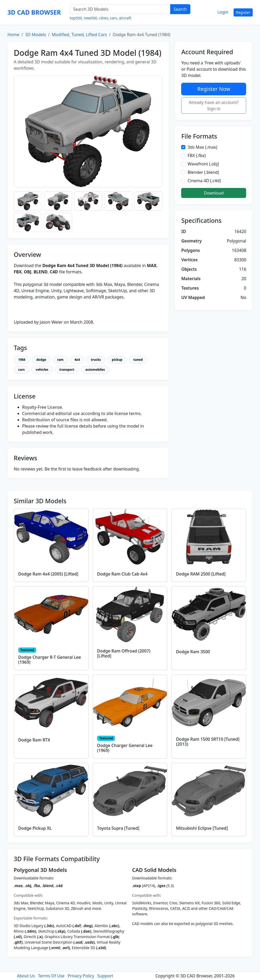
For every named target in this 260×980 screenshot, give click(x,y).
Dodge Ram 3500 (193, 652)
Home (14, 35)
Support (105, 976)
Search (180, 9)
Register (243, 12)
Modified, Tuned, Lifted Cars (79, 35)
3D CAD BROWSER (34, 12)
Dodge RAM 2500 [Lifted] (201, 574)
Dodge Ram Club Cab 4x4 (122, 574)
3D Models (36, 35)
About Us (26, 976)
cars (114, 18)
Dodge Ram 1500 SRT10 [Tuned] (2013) (208, 742)
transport (67, 370)
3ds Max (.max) (202, 147)
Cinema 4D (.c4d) (204, 181)
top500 (76, 18)
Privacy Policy (81, 976)
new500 (90, 18)
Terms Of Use (51, 976)
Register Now (214, 89)
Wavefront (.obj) (203, 164)
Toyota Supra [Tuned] (118, 828)
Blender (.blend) (203, 172)
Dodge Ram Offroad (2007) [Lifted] (124, 653)
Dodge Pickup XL (35, 828)
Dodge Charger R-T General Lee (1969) (50, 660)
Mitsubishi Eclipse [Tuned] (202, 828)
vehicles (42, 370)
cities (104, 18)
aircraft (125, 18)
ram (60, 360)
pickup (117, 360)
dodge (41, 360)
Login (223, 12)
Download (214, 193)
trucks (96, 360)
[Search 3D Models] (120, 9)
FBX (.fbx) (197, 156)
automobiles (95, 370)
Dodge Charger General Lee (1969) (125, 748)
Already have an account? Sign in (214, 106)
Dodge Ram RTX (34, 740)
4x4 (77, 360)
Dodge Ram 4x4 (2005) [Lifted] (48, 574)
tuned (138, 360)
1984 (22, 360)
